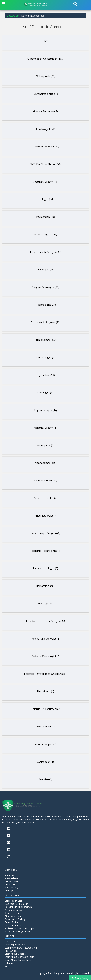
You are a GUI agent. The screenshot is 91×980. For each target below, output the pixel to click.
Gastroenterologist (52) (45, 147)
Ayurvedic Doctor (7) (46, 498)
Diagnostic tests (13, 916)
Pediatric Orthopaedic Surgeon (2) (45, 621)
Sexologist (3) (46, 603)
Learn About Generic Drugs (18, 960)
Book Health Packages (16, 919)
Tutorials (9, 963)
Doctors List (13, 16)
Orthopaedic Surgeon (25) (45, 322)
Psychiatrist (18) (46, 375)
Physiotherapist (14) (46, 410)
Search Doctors (12, 913)
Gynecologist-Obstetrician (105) (45, 59)
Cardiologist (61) (46, 129)
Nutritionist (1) (46, 691)
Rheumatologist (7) (46, 516)
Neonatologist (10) (46, 463)
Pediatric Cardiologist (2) (46, 656)
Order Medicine (12, 922)
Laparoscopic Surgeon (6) (45, 533)
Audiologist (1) (45, 762)
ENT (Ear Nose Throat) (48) (46, 164)
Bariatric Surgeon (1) (45, 744)
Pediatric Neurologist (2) (46, 639)
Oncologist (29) (46, 270)
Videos (8, 966)
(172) (46, 41)
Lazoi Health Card (13, 901)
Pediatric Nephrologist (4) (46, 551)
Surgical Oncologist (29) (46, 287)
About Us (9, 875)
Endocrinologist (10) (45, 480)
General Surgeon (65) (45, 111)
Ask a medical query (14, 910)
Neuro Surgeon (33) (45, 234)
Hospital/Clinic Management (19, 907)
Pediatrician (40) (45, 217)
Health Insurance (13, 925)
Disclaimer (10, 884)
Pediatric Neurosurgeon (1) (46, 709)
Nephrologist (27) (46, 305)
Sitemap (9, 891)
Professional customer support (20, 928)
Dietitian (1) (46, 779)
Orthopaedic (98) (46, 76)
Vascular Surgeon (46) (46, 182)
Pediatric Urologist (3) (46, 568)
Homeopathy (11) (45, 445)
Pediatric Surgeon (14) (45, 428)
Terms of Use (11, 881)
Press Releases (12, 878)
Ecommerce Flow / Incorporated (21, 948)
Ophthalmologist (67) (46, 94)
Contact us (10, 942)
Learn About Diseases (16, 954)
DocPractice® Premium (16, 904)
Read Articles (11, 951)
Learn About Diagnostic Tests (19, 957)
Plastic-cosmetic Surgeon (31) (45, 252)
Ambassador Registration (17, 931)
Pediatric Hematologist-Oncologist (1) (46, 674)
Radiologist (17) (45, 393)
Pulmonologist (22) (45, 340)
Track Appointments (15, 945)
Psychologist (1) (45, 726)
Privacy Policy (11, 887)
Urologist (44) (46, 199)
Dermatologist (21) (46, 357)
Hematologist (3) (46, 586)
